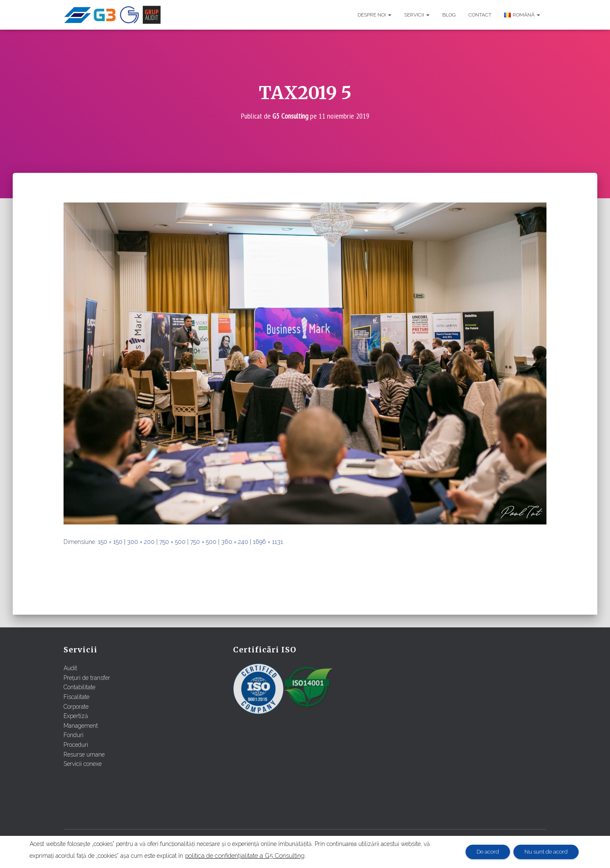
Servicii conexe (83, 764)
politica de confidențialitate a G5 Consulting (245, 856)
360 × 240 (235, 542)
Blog (449, 15)
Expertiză (76, 716)
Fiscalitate (76, 697)
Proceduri (76, 745)
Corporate (76, 707)
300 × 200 (141, 542)
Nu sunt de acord (543, 852)
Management (81, 726)
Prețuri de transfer (87, 678)
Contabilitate (79, 687)
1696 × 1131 (268, 542)
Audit (70, 668)
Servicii (417, 15)
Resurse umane (84, 754)
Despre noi (374, 15)
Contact (480, 15)
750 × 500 (172, 542)
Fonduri (73, 735)
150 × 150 (110, 542)
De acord (480, 852)
